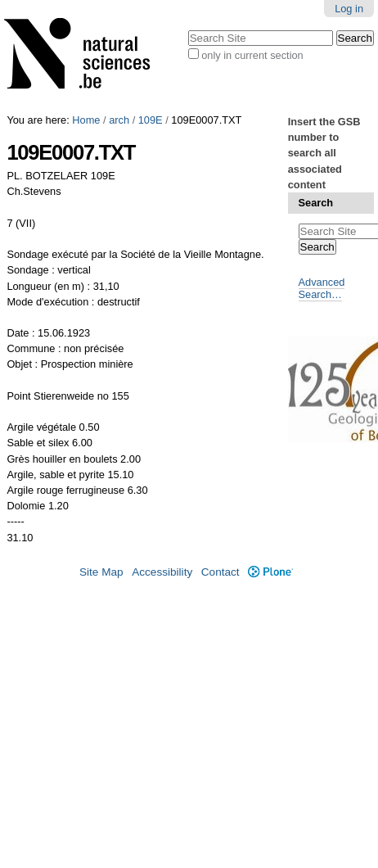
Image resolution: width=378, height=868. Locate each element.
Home (86, 120)
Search (316, 203)
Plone (270, 572)
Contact (220, 572)
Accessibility (162, 572)
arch (119, 120)
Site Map (101, 572)
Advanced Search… (322, 288)
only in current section (252, 55)
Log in (349, 9)
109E (151, 120)
